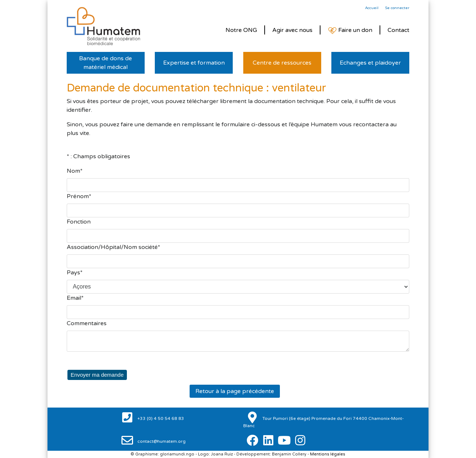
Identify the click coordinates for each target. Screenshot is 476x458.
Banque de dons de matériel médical (105, 63)
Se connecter (397, 8)
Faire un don (350, 30)
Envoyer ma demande (96, 375)
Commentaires (87, 323)
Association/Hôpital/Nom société (112, 247)
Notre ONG (241, 30)
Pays (73, 273)
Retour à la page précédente (235, 391)
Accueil (372, 8)
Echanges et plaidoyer (370, 63)
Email (74, 298)
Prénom (78, 196)
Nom (73, 171)
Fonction (79, 222)
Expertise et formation (194, 63)
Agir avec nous (292, 30)
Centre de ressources (282, 63)
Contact (398, 30)
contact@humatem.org (161, 441)
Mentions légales (328, 454)
